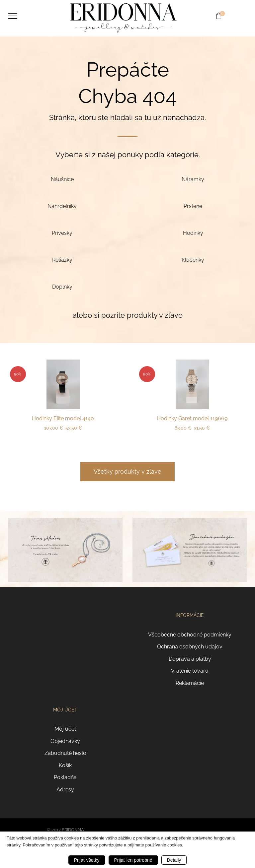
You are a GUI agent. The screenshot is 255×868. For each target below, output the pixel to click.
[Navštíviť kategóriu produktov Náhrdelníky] (62, 206)
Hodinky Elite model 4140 (63, 418)
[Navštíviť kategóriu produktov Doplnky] (62, 287)
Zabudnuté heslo (65, 753)
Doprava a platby (190, 659)
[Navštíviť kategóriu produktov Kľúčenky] (193, 260)
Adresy (65, 790)
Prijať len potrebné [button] (133, 860)
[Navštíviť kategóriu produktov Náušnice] (62, 179)
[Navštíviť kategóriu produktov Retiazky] (62, 260)
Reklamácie (190, 683)
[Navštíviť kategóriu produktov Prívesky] (62, 233)
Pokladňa (65, 777)
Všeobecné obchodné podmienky (190, 635)
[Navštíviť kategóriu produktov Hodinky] (193, 233)
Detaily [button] (174, 860)
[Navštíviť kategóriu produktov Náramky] (193, 179)
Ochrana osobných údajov (190, 647)
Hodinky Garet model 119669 (192, 418)
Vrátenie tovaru (190, 671)
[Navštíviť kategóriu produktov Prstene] (193, 206)
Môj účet (65, 729)
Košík (65, 765)
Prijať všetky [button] (87, 860)
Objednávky (65, 741)
